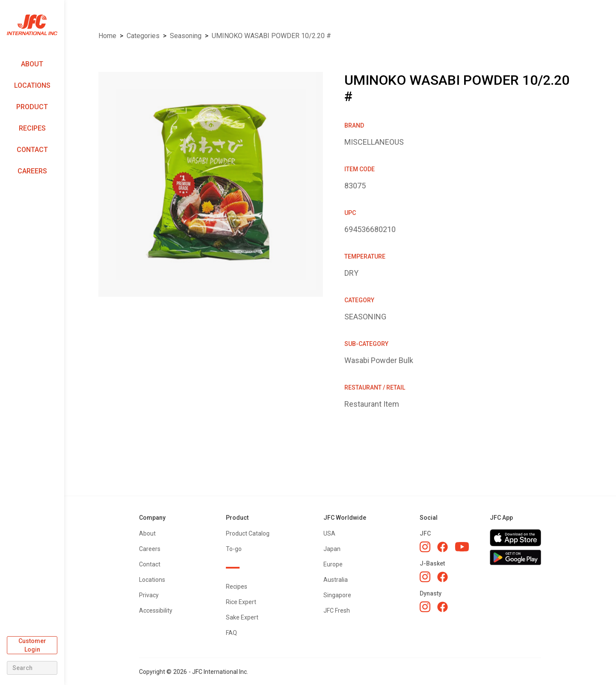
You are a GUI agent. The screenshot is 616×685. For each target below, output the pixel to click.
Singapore (337, 595)
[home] (32, 25)
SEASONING (186, 36)
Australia (336, 580)
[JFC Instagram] (425, 547)
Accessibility (156, 611)
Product (32, 107)
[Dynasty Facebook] (443, 607)
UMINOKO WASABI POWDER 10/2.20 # (271, 36)
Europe (333, 564)
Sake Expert (242, 617)
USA (329, 533)
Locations (32, 85)
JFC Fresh (337, 611)
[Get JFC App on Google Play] (515, 557)
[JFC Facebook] (443, 547)
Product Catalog (248, 533)
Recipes (32, 128)
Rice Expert (241, 602)
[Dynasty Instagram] (425, 607)
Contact (32, 150)
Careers (32, 171)
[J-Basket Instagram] (425, 577)
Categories (143, 36)
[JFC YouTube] (462, 547)
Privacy (149, 595)
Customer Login (32, 645)
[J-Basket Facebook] (443, 577)
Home (107, 36)
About (32, 64)
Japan (332, 549)
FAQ (231, 633)
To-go (234, 549)
